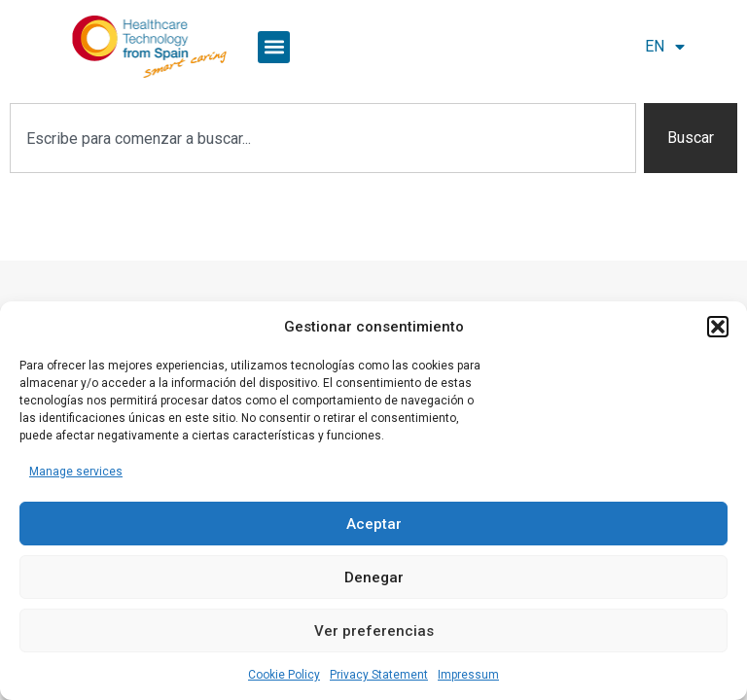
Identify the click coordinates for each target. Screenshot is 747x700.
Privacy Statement (379, 675)
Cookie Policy (284, 675)
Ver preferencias (374, 631)
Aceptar (374, 524)
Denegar (374, 577)
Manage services (76, 472)
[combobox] (323, 138)
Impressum (468, 675)
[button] (718, 327)
